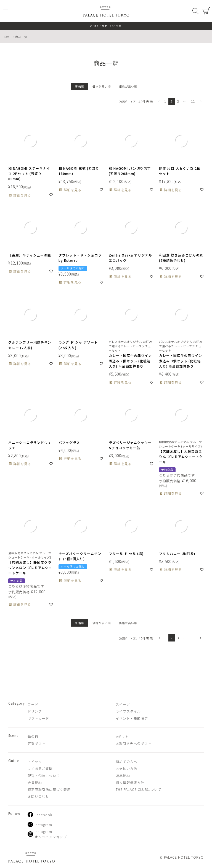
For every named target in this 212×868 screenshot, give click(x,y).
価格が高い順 (128, 86)
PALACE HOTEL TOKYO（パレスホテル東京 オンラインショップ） (106, 11)
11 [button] (193, 101)
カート (206, 11)
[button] (159, 102)
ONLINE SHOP (106, 26)
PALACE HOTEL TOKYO (31, 857)
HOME (7, 37)
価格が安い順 (102, 86)
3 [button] (178, 101)
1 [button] (165, 101)
